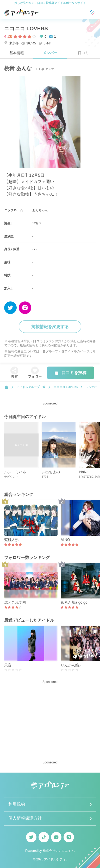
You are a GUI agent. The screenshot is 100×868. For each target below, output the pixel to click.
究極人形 (11, 540)
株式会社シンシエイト (58, 851)
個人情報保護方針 (25, 818)
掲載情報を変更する (50, 327)
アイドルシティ (55, 859)
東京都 (11, 43)
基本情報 (17, 53)
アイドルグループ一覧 (31, 387)
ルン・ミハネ (15, 472)
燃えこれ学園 (15, 602)
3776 (45, 477)
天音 (8, 665)
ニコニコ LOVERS (26, 28)
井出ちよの (51, 472)
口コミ (83, 53)
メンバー (50, 53)
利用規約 (17, 804)
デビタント (11, 477)
